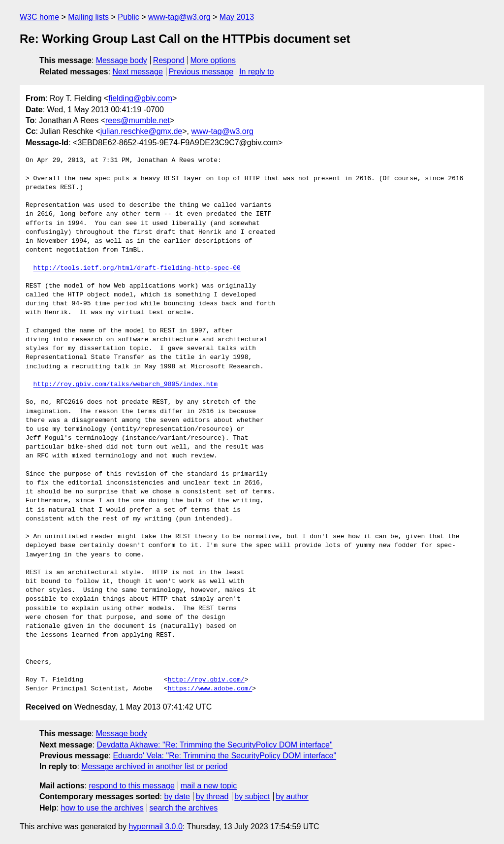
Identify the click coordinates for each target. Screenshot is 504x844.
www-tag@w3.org (179, 17)
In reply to (256, 72)
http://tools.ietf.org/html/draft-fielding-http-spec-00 (137, 268)
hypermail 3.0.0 (155, 827)
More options (213, 60)
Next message (138, 72)
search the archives (184, 808)
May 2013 (237, 17)
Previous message (201, 72)
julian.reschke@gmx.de (142, 131)
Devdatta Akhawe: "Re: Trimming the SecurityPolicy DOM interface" (215, 745)
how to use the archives (102, 808)
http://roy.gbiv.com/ (206, 680)
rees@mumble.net (138, 120)
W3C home (39, 17)
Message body (122, 60)
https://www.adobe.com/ (210, 689)
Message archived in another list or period (154, 766)
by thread (212, 796)
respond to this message (131, 786)
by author (292, 796)
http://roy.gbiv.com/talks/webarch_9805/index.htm (126, 385)
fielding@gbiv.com (140, 98)
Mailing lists (88, 17)
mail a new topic (209, 786)
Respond (169, 60)
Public (128, 17)
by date (177, 796)
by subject (252, 796)
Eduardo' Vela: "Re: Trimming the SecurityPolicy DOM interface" (224, 756)
